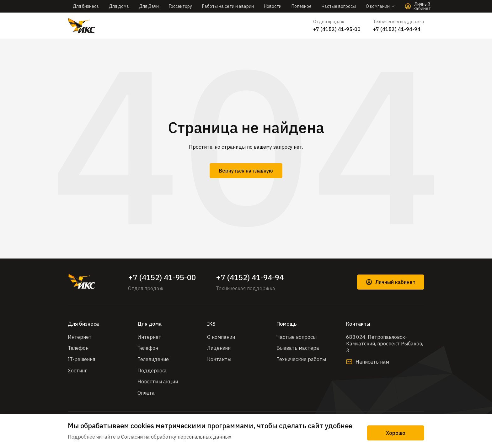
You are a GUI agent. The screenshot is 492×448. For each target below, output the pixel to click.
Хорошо (396, 433)
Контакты (219, 359)
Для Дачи (149, 6)
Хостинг (77, 371)
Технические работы (301, 359)
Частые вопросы (339, 6)
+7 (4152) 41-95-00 (337, 29)
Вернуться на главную (246, 171)
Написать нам (368, 362)
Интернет (80, 337)
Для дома (119, 6)
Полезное (302, 6)
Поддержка (152, 371)
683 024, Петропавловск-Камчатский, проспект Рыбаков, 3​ (385, 344)
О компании (221, 337)
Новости (273, 6)
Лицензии (219, 348)
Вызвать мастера (298, 348)
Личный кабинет (391, 282)
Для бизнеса (86, 6)
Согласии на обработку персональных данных (176, 437)
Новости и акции (158, 381)
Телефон (78, 348)
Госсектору (180, 6)
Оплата (146, 393)
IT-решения (81, 359)
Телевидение (153, 359)
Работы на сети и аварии (228, 6)
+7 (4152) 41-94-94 (397, 29)
